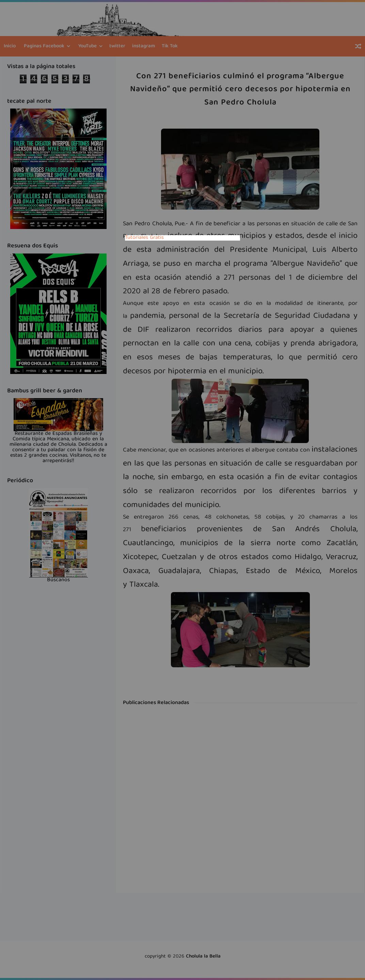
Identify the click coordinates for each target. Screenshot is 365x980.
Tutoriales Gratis (144, 238)
